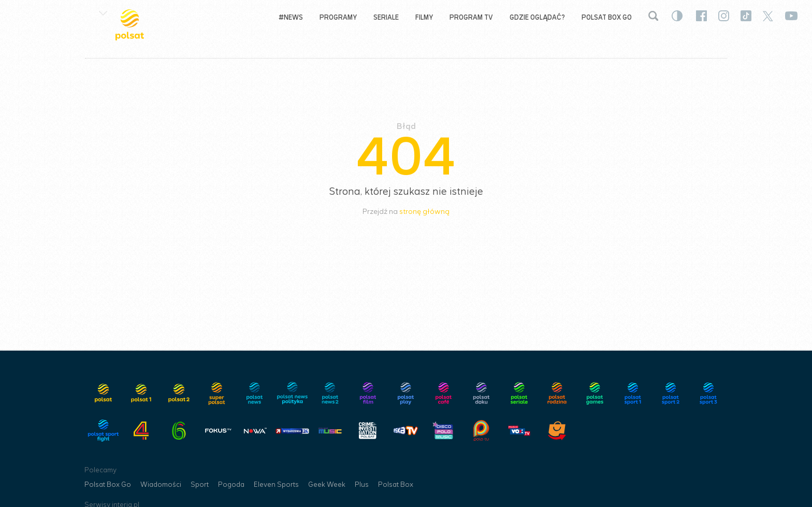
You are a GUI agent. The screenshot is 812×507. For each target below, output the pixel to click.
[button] (103, 12)
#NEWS (291, 17)
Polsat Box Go (607, 17)
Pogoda (231, 484)
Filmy (424, 17)
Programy (338, 17)
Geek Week (327, 484)
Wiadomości (161, 484)
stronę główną (424, 211)
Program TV (471, 17)
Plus (362, 484)
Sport (200, 484)
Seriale (386, 17)
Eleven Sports (276, 484)
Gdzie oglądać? (537, 17)
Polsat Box (396, 484)
